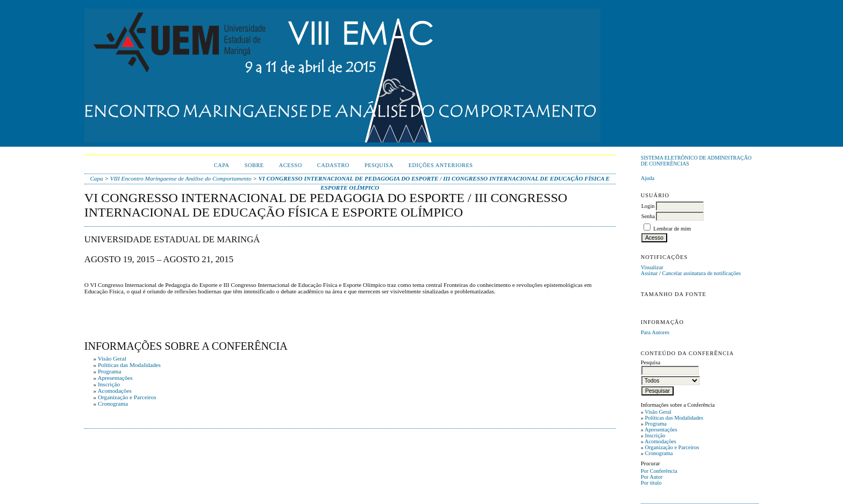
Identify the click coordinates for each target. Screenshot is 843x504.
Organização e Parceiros (672, 447)
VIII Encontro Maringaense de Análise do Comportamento (181, 178)
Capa (222, 165)
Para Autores (655, 332)
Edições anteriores (441, 165)
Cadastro (333, 165)
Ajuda (648, 178)
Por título (651, 483)
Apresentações (661, 430)
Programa (655, 424)
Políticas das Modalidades (674, 418)
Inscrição (655, 435)
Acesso (291, 165)
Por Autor (652, 477)
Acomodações (660, 441)
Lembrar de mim (672, 229)
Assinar (649, 273)
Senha (648, 216)
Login (648, 206)
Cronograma (659, 453)
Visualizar (652, 267)
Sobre (254, 165)
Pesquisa (379, 165)
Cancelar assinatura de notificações (702, 273)
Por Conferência (659, 471)
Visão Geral (658, 412)
